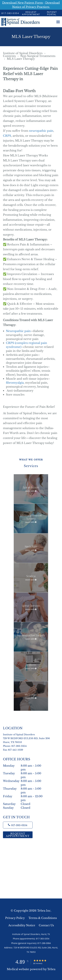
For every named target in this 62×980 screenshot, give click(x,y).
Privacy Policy (15, 918)
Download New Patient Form (23, 3)
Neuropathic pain (18, 331)
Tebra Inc (44, 911)
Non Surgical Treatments (38, 56)
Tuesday (24, 773)
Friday (24, 796)
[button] (31, 13)
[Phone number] (18, 825)
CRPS (7, 136)
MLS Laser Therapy (21, 59)
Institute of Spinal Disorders (23, 53)
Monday (24, 766)
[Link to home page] (27, 22)
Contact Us (46, 925)
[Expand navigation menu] (58, 22)
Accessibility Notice (22, 925)
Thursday (24, 789)
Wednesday (24, 781)
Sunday (24, 808)
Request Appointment (18, 835)
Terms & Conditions (43, 918)
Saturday (24, 804)
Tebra (51, 969)
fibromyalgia (15, 383)
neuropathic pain (41, 131)
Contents (10, 56)
